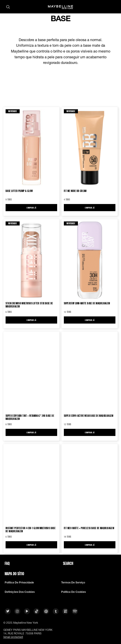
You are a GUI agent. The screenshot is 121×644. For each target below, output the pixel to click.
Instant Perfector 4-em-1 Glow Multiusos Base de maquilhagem (31, 530)
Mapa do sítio (14, 574)
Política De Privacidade (19, 583)
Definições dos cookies (20, 592)
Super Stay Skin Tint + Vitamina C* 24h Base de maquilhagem (30, 417)
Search (68, 563)
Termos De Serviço (73, 583)
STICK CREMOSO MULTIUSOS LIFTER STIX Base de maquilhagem (29, 305)
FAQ (7, 563)
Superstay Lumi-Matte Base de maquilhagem (87, 303)
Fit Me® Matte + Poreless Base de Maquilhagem (89, 528)
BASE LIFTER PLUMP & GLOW (19, 191)
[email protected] (13, 637)
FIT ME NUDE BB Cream (75, 191)
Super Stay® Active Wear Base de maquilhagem (89, 416)
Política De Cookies (73, 592)
